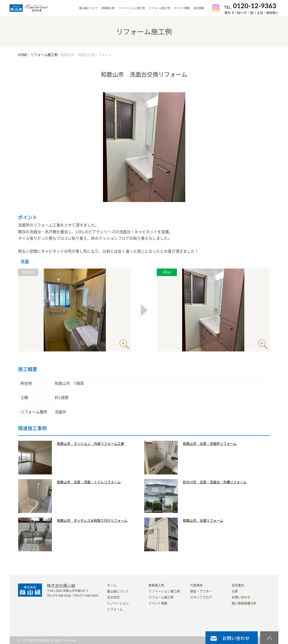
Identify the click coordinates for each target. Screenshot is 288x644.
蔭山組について (118, 591)
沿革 (235, 591)
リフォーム (115, 609)
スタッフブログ (201, 597)
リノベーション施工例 (132, 8)
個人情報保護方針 (244, 603)
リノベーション (118, 603)
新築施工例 (108, 8)
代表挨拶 (196, 585)
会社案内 (238, 585)
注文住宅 (113, 597)
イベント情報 (182, 8)
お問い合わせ (241, 597)
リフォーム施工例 (159, 8)
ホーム (112, 585)
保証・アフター (201, 591)
